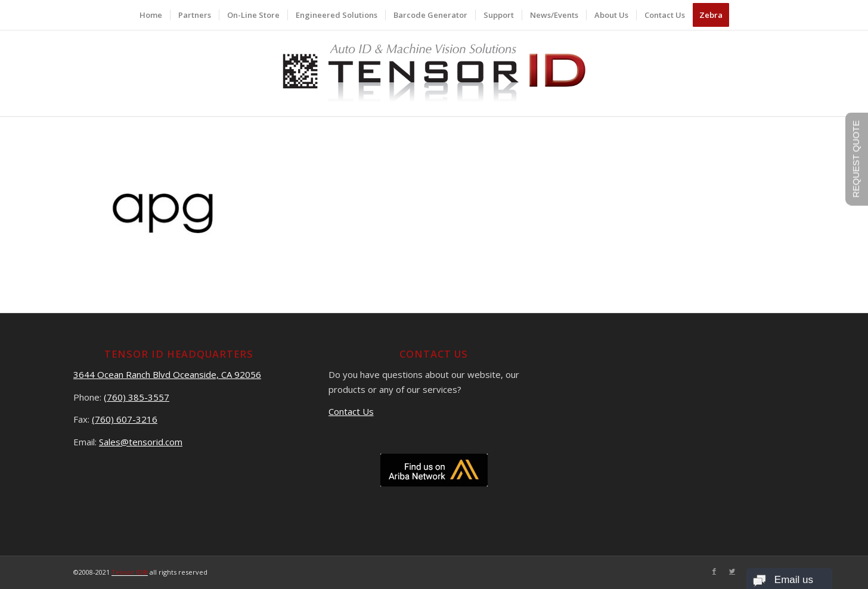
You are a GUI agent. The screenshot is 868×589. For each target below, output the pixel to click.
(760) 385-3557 (137, 397)
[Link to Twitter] (732, 571)
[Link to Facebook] (714, 571)
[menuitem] (151, 15)
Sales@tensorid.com (141, 442)
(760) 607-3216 (125, 419)
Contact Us (351, 411)
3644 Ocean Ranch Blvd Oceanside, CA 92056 (167, 374)
